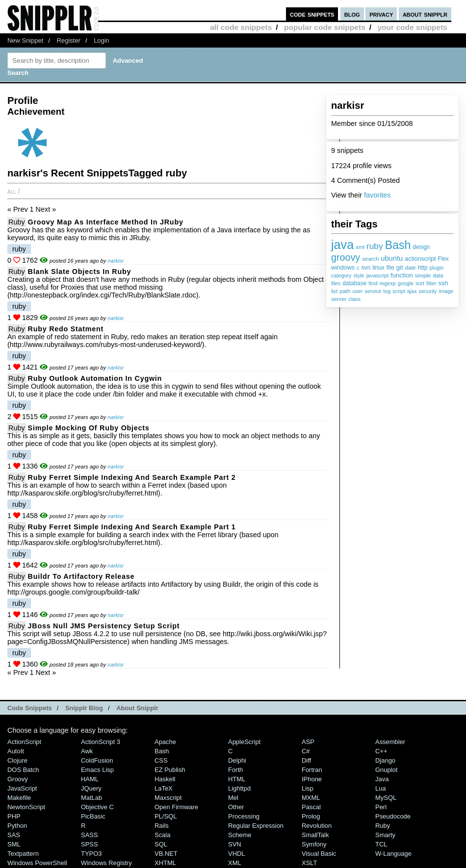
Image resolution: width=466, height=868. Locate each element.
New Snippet (25, 40)
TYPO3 (91, 854)
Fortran (312, 770)
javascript (378, 275)
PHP (14, 816)
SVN (235, 844)
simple (423, 275)
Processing (244, 816)
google (406, 283)
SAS (14, 835)
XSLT (309, 863)
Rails (162, 826)
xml (360, 247)
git (400, 267)
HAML (90, 779)
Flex (444, 259)
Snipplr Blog (84, 708)
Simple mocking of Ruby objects (89, 428)
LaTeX (164, 788)
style (359, 275)
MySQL (386, 798)
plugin (437, 268)
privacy (381, 14)
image (446, 291)
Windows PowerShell (37, 863)
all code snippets (241, 27)
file (390, 268)
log (387, 291)
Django (385, 760)
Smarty (385, 835)
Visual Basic (319, 854)
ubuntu (392, 258)
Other (236, 807)
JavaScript (22, 788)
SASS (90, 835)
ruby (375, 246)
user (357, 291)
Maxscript (168, 798)
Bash (398, 245)
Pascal (311, 807)
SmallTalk (315, 835)
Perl (381, 807)
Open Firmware (176, 807)
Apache (165, 742)
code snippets (312, 14)
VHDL (237, 854)
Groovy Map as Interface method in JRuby (106, 222)
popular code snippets (325, 27)
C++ (381, 751)
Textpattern (23, 854)
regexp (388, 283)
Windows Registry (106, 863)
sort (420, 283)
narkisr (116, 261)
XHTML (165, 863)
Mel (233, 798)
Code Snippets (30, 708)
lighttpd (239, 788)
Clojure (17, 760)
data (438, 275)
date (411, 268)
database (354, 283)
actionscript (420, 259)
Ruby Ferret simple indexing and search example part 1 (132, 527)
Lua (381, 788)
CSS (161, 760)
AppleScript (244, 742)
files (336, 283)
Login (102, 40)
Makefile (19, 798)
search (370, 259)
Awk (87, 751)
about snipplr (425, 14)
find (373, 283)
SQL (161, 844)
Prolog (311, 816)
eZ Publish (170, 770)
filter (431, 283)
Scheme (240, 835)
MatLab (91, 798)
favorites (377, 195)
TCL (381, 844)
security (428, 291)
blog (352, 14)
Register (69, 40)
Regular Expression (256, 826)
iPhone (312, 779)
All (12, 191)
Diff (306, 760)
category (341, 275)
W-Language (393, 854)
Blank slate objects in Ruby (80, 272)
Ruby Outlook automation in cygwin (95, 378)
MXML (311, 798)
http (423, 268)
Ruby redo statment (66, 329)
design (421, 247)
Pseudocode (393, 816)
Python (17, 826)
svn (366, 268)
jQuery (91, 788)
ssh (443, 283)
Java (382, 779)
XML (235, 863)
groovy (346, 257)
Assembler (390, 742)
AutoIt (16, 751)
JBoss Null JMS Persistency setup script (104, 626)
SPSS (90, 844)
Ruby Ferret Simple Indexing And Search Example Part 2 (132, 477)
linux (378, 268)
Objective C (97, 807)
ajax (412, 291)
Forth (235, 770)
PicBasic (93, 816)
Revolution (317, 826)
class (355, 299)
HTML (237, 779)
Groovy (18, 779)
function (401, 275)
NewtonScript (26, 807)
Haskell (165, 779)
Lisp (308, 788)
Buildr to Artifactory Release (81, 576)
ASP (308, 742)
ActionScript (24, 742)
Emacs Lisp (97, 770)
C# (306, 751)
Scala (162, 835)
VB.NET (166, 854)
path (345, 291)
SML (14, 844)
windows (343, 268)
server (339, 299)
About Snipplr (137, 708)
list (334, 291)
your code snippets (412, 27)
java (342, 245)
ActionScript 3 (101, 742)
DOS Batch (23, 770)
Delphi (237, 760)
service (373, 291)
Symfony (314, 844)
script (399, 291)
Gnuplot (386, 770)
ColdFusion (97, 760)
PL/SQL (166, 816)
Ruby (17, 222)
